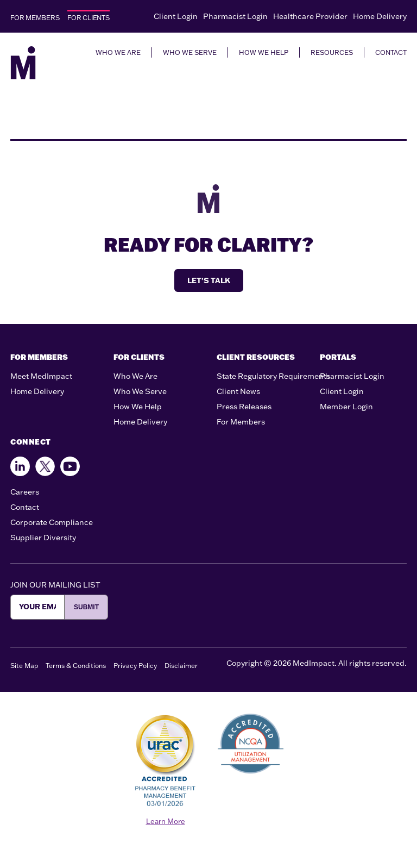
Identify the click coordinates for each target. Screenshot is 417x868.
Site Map (24, 666)
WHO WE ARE (118, 52)
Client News (238, 391)
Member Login (346, 407)
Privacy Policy (135, 666)
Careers (25, 492)
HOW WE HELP (264, 52)
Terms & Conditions (76, 666)
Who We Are (135, 376)
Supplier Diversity (43, 538)
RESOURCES (332, 52)
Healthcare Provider (310, 16)
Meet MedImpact (41, 376)
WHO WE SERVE (190, 52)
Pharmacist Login (235, 16)
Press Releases (244, 407)
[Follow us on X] (45, 466)
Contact (25, 507)
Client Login (176, 16)
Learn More (166, 821)
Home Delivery (380, 16)
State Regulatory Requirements (273, 376)
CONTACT (391, 52)
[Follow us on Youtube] (70, 466)
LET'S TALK (209, 280)
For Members (241, 422)
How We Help (138, 407)
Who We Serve (140, 391)
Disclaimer (181, 666)
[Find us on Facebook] (20, 466)
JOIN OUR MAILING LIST (55, 585)
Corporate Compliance (52, 522)
